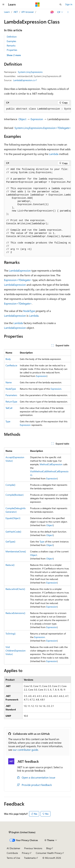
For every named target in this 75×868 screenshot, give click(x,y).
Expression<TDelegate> (18, 280)
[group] (37, 109)
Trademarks (30, 858)
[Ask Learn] (52, 12)
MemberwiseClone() (16, 551)
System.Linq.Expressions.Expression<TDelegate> (43, 128)
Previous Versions (33, 848)
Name (9, 382)
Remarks (11, 46)
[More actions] (68, 12)
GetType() (10, 542)
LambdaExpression (20, 270)
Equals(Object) (13, 518)
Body (8, 359)
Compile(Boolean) (15, 495)
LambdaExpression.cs (24, 80)
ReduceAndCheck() (15, 589)
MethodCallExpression (51, 464)
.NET (16, 12)
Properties (12, 50)
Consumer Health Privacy (49, 853)
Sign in (69, 4)
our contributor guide (25, 750)
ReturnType (11, 402)
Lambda (54, 154)
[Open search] (61, 5)
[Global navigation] (3, 5)
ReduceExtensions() (15, 613)
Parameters (11, 395)
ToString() (11, 634)
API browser (28, 12)
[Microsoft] (37, 5)
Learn (7, 12)
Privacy (26, 853)
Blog (49, 848)
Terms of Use (13, 858)
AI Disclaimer (13, 848)
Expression (37, 119)
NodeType (29, 311)
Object (22, 119)
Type (8, 421)
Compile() (10, 485)
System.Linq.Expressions (30, 72)
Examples (11, 41)
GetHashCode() (13, 532)
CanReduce (11, 365)
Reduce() (10, 565)
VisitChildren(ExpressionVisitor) (16, 651)
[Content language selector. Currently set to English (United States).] (22, 832)
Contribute (12, 853)
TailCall (9, 408)
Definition (12, 37)
